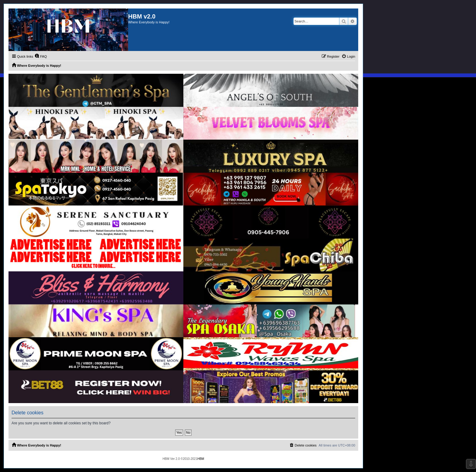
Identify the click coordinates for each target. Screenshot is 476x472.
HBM (201, 459)
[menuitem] (41, 56)
